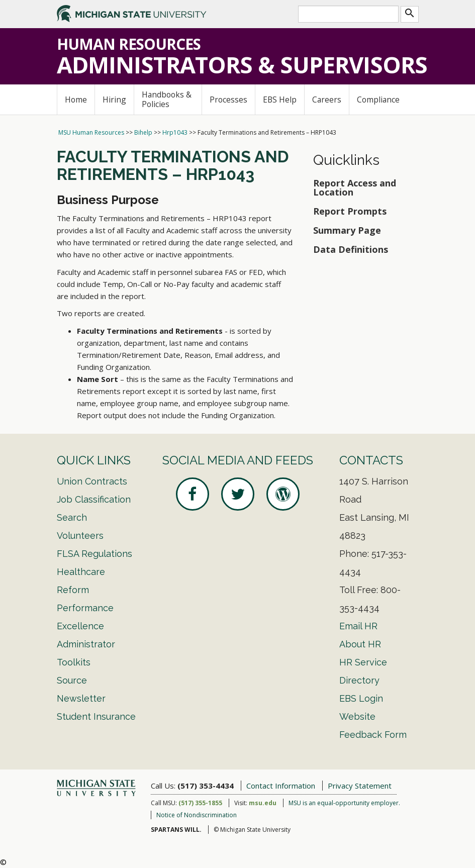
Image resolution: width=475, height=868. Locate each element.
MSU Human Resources (91, 132)
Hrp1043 (175, 132)
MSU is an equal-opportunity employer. (344, 803)
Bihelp (143, 132)
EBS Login (361, 698)
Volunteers (80, 536)
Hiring (114, 100)
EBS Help (280, 100)
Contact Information (281, 786)
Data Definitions (351, 249)
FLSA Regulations (94, 554)
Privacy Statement (360, 786)
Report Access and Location (355, 187)
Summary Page (347, 230)
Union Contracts (92, 481)
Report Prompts (350, 211)
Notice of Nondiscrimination (197, 815)
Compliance (378, 100)
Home (76, 100)
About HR (360, 644)
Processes (228, 100)
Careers (327, 100)
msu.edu (263, 803)
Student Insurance (96, 716)
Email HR (358, 626)
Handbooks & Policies (167, 99)
